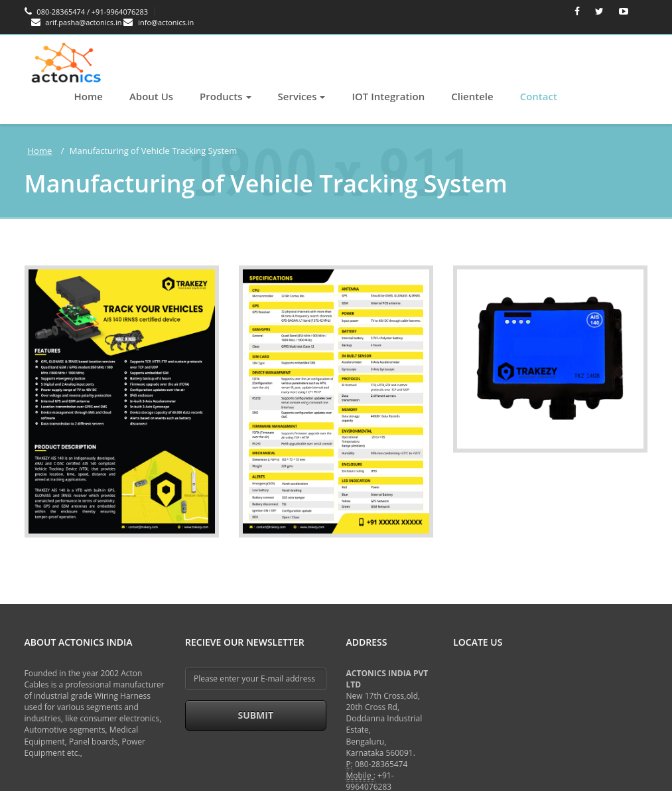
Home (89, 96)
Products (225, 96)
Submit (255, 715)
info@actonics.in (159, 22)
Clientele (472, 96)
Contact (539, 96)
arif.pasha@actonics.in (78, 22)
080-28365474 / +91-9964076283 (87, 12)
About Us (151, 96)
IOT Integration (388, 96)
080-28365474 (381, 764)
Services (302, 96)
